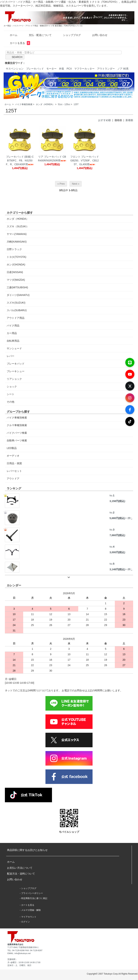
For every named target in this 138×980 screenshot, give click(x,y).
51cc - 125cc (64, 104)
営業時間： (12, 959)
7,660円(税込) (117, 535)
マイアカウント (29, 917)
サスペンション (15, 69)
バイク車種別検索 (24, 104)
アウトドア (13, 479)
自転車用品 (13, 341)
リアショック (14, 379)
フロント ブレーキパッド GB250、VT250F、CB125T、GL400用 (85, 160)
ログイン (26, 922)
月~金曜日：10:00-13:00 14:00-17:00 (24, 962)
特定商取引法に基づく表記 (34, 898)
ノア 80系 (123, 69)
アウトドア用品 (16, 318)
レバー (11, 356)
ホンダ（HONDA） (45, 104)
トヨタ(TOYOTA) (16, 257)
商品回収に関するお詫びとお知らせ (27, 850)
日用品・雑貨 (14, 463)
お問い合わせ (97, 35)
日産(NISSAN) (15, 272)
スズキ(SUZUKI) (16, 303)
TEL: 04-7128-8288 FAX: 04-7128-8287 (25, 950)
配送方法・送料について (21, 874)
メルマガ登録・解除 (31, 910)
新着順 (129, 120)
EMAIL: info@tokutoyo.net (19, 953)
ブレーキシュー (16, 371)
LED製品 (12, 448)
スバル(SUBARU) (17, 310)
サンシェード (14, 348)
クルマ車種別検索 (17, 425)
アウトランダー (106, 69)
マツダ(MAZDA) (16, 280)
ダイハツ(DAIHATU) (18, 295)
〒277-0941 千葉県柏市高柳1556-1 (23, 947)
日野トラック (14, 249)
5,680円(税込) (117, 518)
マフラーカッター (84, 69)
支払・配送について (38, 35)
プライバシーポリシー (32, 893)
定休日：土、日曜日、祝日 (19, 965)
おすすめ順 (104, 120)
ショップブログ (69, 35)
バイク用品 (13, 326)
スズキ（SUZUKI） (18, 226)
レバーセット (14, 471)
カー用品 (12, 333)
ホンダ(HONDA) (16, 265)
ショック (12, 387)
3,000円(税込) (117, 552)
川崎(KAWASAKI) (17, 242)
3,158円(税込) (117, 501)
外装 (62, 69)
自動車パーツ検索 (17, 440)
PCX (69, 69)
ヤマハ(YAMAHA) (17, 234)
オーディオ (13, 456)
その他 (11, 402)
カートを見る (17, 43)
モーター (51, 69)
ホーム (11, 35)
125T (76, 104)
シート (11, 394)
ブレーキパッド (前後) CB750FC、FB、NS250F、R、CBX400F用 (20, 160)
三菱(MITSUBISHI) (17, 287)
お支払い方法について (20, 868)
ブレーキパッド (35, 69)
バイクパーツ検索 (17, 433)
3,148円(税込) (117, 569)
